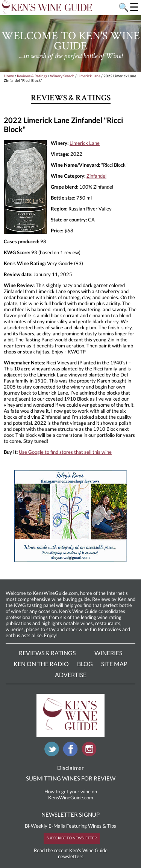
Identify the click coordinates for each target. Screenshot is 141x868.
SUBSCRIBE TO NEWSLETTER (72, 838)
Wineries (108, 653)
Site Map (114, 664)
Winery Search (62, 76)
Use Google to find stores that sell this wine (65, 452)
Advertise (71, 675)
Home (9, 76)
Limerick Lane (89, 76)
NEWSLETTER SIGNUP (70, 814)
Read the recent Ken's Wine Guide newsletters (71, 853)
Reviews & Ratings (32, 76)
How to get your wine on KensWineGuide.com (71, 794)
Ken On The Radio (41, 664)
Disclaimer (70, 768)
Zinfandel (96, 176)
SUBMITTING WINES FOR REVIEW (71, 778)
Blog (85, 664)
